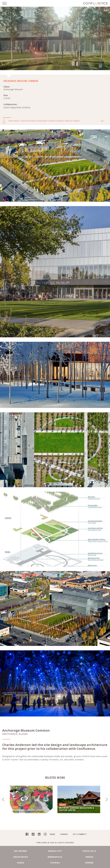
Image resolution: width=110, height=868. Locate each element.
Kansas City (55, 851)
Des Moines (21, 851)
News (52, 834)
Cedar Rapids (21, 857)
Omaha (89, 857)
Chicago (55, 863)
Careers (64, 834)
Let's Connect (80, 834)
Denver (89, 863)
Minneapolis (55, 857)
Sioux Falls (89, 851)
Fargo (21, 863)
